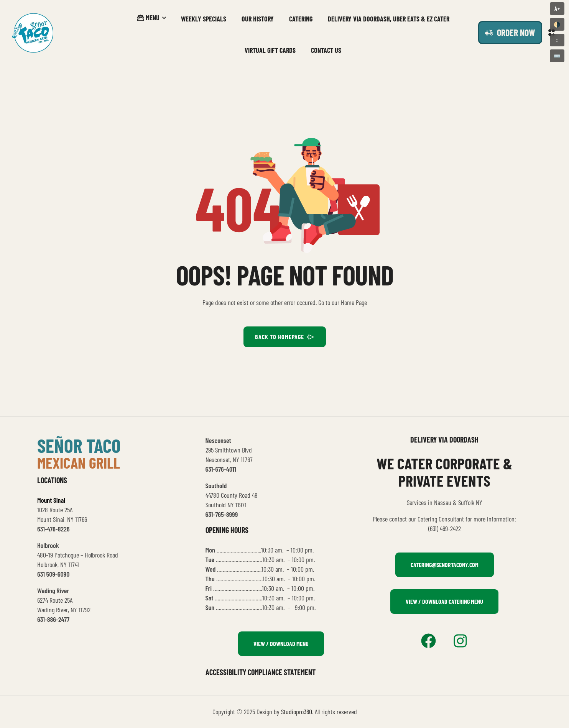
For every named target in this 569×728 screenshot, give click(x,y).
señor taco (79, 445)
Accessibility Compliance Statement (261, 672)
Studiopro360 (297, 712)
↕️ (557, 40)
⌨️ (557, 56)
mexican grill (79, 462)
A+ (557, 9)
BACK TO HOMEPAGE (285, 337)
